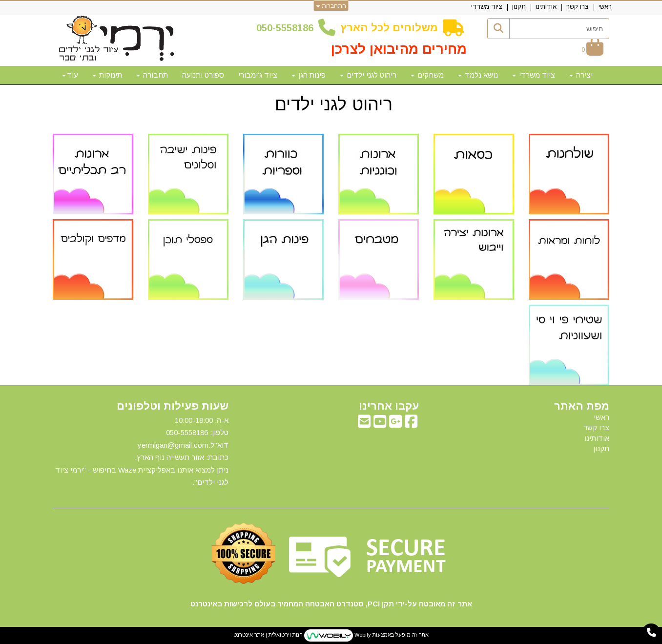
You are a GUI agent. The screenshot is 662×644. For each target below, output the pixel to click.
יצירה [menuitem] (581, 75)
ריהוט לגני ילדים (331, 104)
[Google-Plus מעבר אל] (395, 424)
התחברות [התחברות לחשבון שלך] (331, 6)
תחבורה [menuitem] (152, 75)
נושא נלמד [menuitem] (478, 75)
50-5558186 (288, 28)
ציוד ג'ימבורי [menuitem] (258, 75)
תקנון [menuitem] (519, 7)
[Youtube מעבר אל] (380, 424)
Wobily (362, 635)
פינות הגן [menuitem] (309, 75)
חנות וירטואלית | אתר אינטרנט (268, 635)
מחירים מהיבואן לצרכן (399, 49)
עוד (70, 75)
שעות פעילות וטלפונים (173, 406)
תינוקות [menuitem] (107, 75)
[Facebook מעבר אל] (411, 424)
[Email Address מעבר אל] (364, 424)
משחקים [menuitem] (427, 75)
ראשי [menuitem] (605, 7)
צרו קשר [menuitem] (578, 7)
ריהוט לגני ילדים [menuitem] (368, 75)
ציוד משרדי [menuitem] (487, 7)
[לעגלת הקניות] (592, 50)
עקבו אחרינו (389, 406)
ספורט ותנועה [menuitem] (203, 75)
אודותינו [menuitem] (546, 7)
